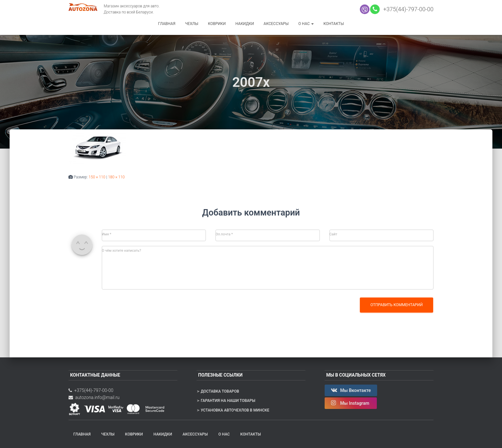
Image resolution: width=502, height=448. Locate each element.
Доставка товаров (220, 391)
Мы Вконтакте (351, 390)
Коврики (217, 24)
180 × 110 (116, 177)
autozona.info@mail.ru (94, 397)
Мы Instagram (351, 403)
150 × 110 (97, 177)
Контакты (334, 24)
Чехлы (192, 24)
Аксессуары (276, 24)
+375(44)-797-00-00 (407, 9)
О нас (306, 24)
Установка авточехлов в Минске (235, 410)
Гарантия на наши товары (228, 401)
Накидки (245, 24)
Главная (167, 24)
